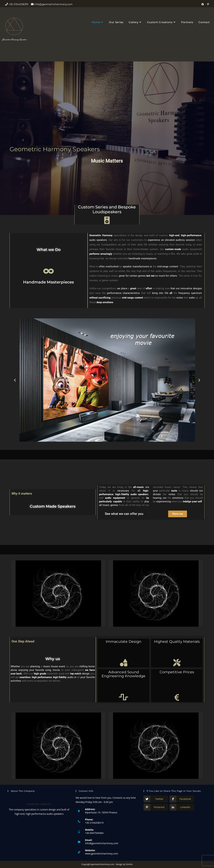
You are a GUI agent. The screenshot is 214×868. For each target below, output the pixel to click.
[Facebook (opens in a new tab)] (203, 4)
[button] (15, 380)
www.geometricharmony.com (102, 854)
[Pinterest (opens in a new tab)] (208, 4)
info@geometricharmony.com (102, 843)
